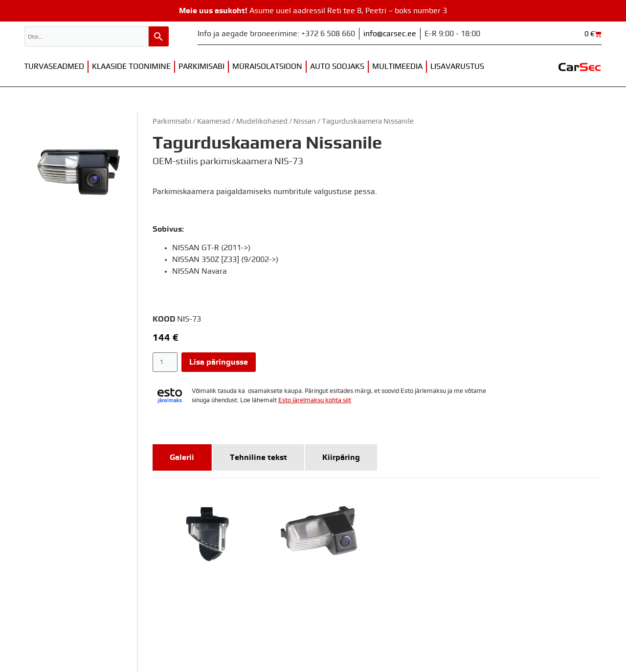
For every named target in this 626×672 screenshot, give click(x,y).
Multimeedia (397, 66)
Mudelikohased (262, 121)
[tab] (182, 457)
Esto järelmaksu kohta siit (315, 401)
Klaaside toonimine (131, 66)
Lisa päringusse (219, 362)
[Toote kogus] (165, 362)
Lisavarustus (457, 66)
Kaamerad (214, 121)
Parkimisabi (201, 66)
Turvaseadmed (54, 66)
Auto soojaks (337, 66)
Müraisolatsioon (267, 66)
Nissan (305, 121)
